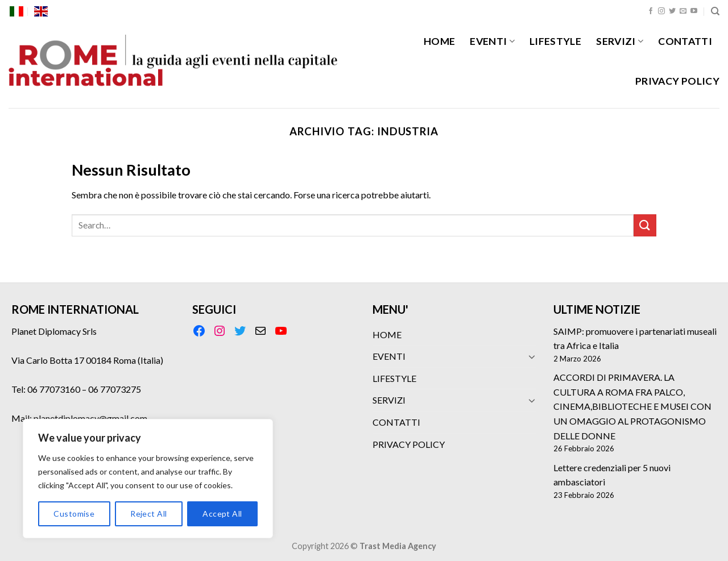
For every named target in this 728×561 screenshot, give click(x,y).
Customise (74, 514)
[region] (148, 479)
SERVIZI (620, 41)
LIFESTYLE (555, 41)
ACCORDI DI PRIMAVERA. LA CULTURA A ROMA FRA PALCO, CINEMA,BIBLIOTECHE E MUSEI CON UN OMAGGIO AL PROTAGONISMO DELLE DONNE (632, 406)
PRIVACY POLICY (677, 81)
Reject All (148, 514)
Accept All (222, 514)
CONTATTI (685, 41)
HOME (439, 41)
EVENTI (492, 41)
